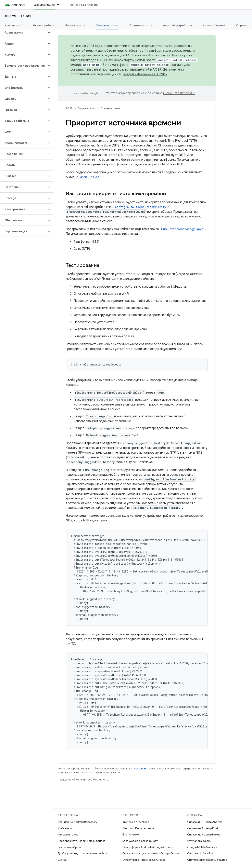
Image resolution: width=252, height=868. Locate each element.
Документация (18, 16)
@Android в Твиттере (136, 822)
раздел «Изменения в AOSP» (145, 74)
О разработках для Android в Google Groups (151, 853)
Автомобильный (214, 25)
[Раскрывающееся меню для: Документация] (60, 5)
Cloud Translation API (179, 93)
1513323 (95, 177)
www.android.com (199, 841)
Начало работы (44, 25)
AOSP (69, 108)
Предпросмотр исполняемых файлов (81, 841)
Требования (65, 828)
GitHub (62, 860)
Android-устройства (177, 25)
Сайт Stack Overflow (200, 853)
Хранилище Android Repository (77, 822)
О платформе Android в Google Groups (147, 847)
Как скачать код (68, 834)
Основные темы (110, 108)
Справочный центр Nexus (204, 834)
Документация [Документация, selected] (44, 5)
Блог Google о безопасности (141, 841)
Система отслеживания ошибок (208, 860)
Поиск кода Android (84, 5)
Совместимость (141, 25)
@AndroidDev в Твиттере (138, 828)
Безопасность (75, 25)
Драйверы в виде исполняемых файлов (82, 853)
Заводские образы (69, 847)
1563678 (81, 177)
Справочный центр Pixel (202, 828)
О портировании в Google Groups (144, 860)
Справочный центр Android (205, 822)
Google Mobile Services (202, 847)
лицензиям (139, 769)
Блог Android (131, 834)
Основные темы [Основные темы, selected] (107, 25)
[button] (23, 33)
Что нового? (13, 25)
